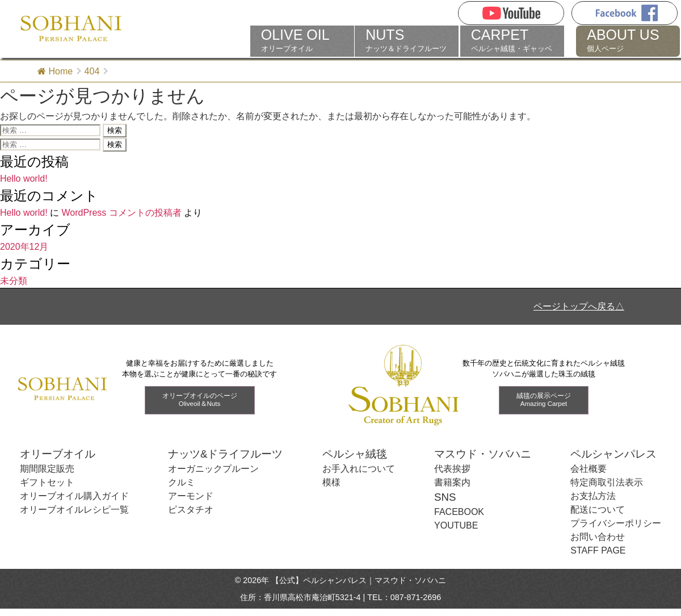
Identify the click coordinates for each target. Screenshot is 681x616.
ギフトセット (47, 482)
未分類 (14, 281)
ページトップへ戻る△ (579, 306)
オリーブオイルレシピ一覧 (74, 510)
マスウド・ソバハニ (483, 454)
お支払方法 (593, 496)
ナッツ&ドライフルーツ (225, 454)
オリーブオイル (302, 40)
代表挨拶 (452, 469)
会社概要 (588, 469)
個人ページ (628, 40)
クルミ (182, 482)
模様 (331, 482)
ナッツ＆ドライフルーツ (407, 40)
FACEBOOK (459, 512)
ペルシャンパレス (613, 454)
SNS (445, 497)
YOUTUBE (456, 525)
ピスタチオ (191, 510)
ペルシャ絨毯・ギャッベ (512, 40)
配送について (598, 510)
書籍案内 (452, 482)
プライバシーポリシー (616, 523)
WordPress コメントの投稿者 (121, 213)
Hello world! (24, 179)
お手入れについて (359, 469)
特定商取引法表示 (607, 482)
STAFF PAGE (598, 550)
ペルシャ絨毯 (355, 454)
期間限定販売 (47, 469)
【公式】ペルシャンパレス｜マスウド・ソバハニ (359, 580)
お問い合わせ (598, 537)
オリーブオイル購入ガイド (74, 496)
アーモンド (191, 496)
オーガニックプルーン (213, 469)
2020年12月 (24, 247)
